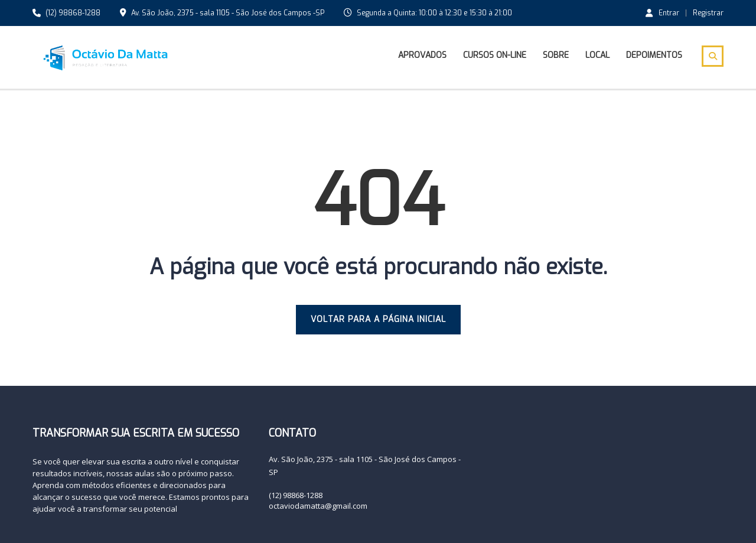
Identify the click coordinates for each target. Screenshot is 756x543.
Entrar (662, 12)
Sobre (556, 55)
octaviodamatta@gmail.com (318, 506)
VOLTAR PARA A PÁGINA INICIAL (378, 319)
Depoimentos (654, 55)
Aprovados (422, 55)
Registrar (708, 13)
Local (597, 55)
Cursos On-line (495, 55)
